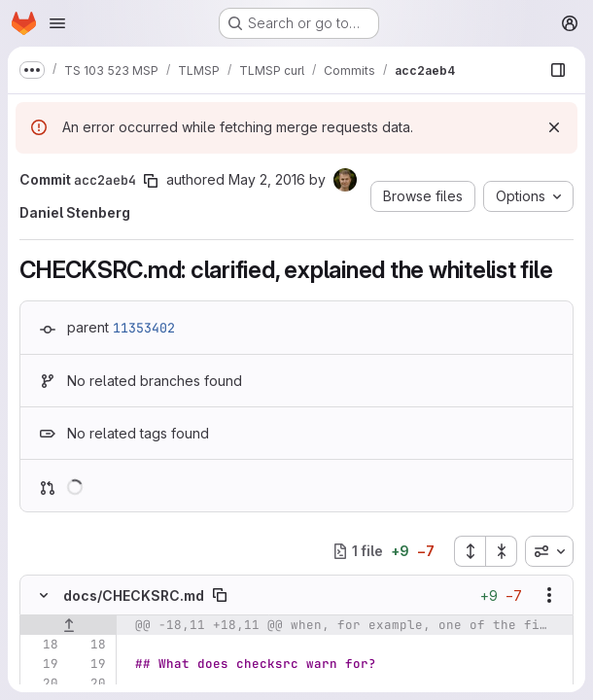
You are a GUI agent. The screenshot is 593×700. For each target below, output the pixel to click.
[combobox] (549, 551)
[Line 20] (42, 683)
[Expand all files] (470, 551)
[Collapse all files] (502, 551)
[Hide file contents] (44, 595)
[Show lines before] (69, 625)
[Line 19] (42, 664)
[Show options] (549, 595)
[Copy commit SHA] (151, 181)
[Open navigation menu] (57, 23)
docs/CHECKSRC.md (134, 595)
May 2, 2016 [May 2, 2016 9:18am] (267, 179)
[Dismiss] (554, 127)
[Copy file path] (220, 595)
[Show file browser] (558, 70)
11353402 (144, 328)
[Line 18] (42, 645)
